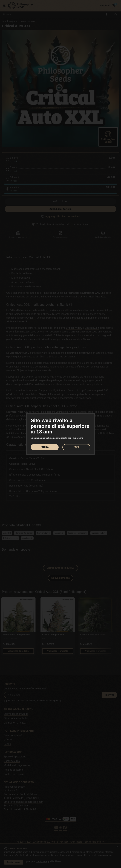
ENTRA (45, 447)
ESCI (76, 447)
